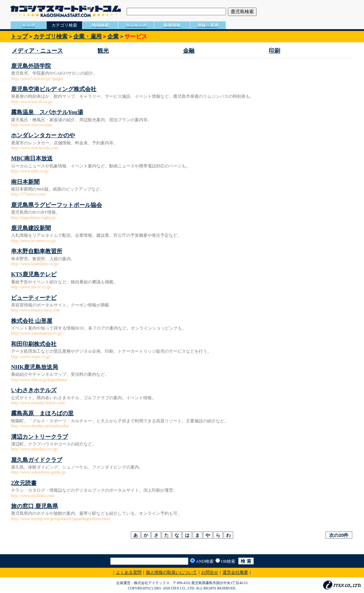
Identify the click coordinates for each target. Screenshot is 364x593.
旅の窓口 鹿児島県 (34, 506)
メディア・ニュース (37, 51)
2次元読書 (24, 483)
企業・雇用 (87, 36)
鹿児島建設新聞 (31, 228)
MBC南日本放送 (32, 158)
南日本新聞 (25, 182)
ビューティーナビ (34, 298)
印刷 (274, 51)
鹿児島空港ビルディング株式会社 (54, 89)
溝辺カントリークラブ (39, 437)
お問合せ (210, 572)
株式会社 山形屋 (32, 321)
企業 (113, 36)
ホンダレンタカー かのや (43, 135)
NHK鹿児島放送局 (34, 367)
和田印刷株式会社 (34, 344)
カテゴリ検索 (50, 36)
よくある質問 (129, 572)
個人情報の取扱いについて (171, 572)
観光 (103, 51)
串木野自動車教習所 (37, 251)
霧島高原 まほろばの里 (42, 413)
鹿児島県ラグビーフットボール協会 (57, 205)
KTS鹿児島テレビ (34, 274)
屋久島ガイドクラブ (37, 460)
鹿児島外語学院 (31, 66)
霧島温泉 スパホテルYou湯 (47, 112)
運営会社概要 (235, 572)
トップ (19, 36)
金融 (189, 51)
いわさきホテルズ (34, 390)
